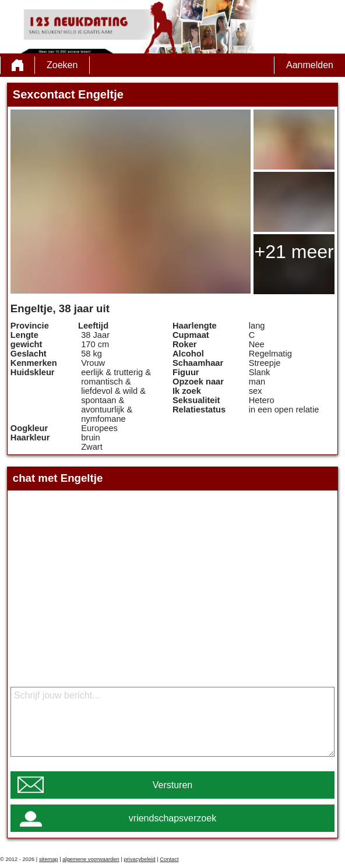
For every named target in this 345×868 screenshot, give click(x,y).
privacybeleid (139, 859)
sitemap (49, 859)
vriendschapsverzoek (172, 818)
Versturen (172, 785)
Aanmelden (310, 65)
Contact (169, 859)
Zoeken (62, 65)
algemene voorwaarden (91, 859)
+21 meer (294, 252)
